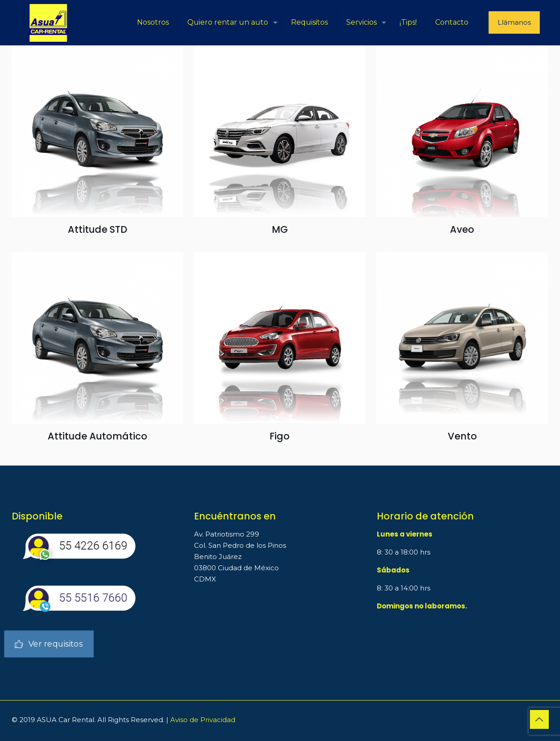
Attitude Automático (97, 436)
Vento (462, 436)
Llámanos (514, 22)
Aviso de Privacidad (203, 720)
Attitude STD (97, 229)
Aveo (462, 229)
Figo (280, 436)
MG (280, 229)
